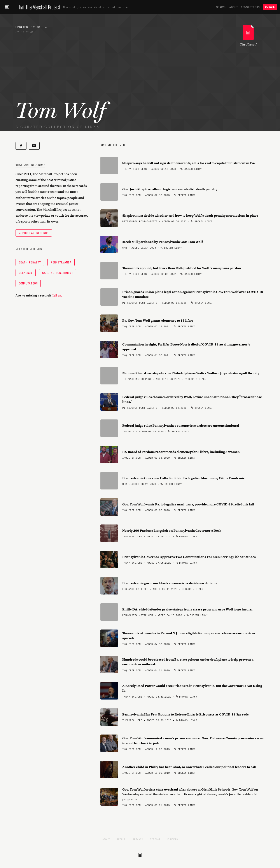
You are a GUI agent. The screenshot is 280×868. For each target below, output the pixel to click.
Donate (270, 7)
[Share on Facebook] (21, 146)
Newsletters (250, 7)
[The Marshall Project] (39, 7)
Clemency (26, 273)
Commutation (28, 283)
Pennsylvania (61, 262)
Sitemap (155, 839)
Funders (173, 839)
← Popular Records (34, 233)
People (121, 839)
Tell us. (57, 295)
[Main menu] (7, 7)
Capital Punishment (58, 273)
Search (221, 7)
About (234, 7)
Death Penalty (30, 262)
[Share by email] (34, 146)
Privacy (138, 839)
